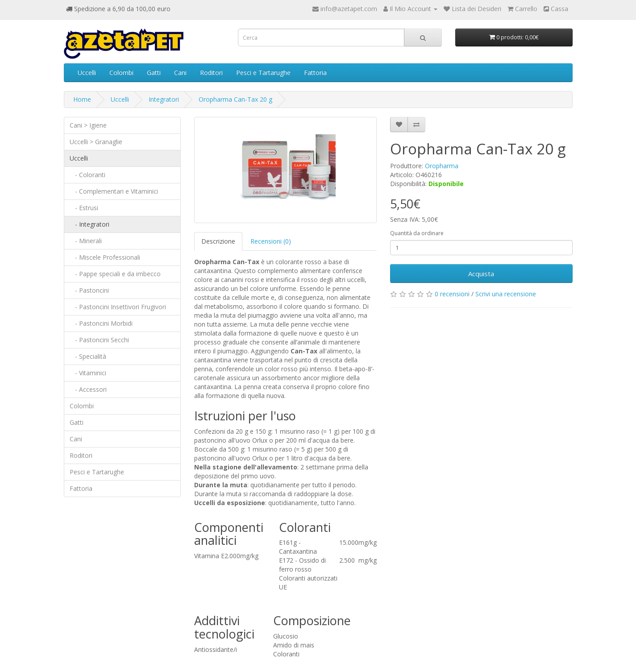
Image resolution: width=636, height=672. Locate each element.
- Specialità (88, 356)
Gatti (154, 73)
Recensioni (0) (271, 241)
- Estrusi (84, 208)
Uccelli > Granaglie (96, 142)
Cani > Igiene (88, 125)
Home (82, 99)
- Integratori (89, 224)
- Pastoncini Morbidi (101, 323)
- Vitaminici (88, 373)
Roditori (211, 73)
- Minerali (86, 241)
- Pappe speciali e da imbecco (115, 274)
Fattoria (315, 73)
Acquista (481, 274)
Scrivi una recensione (506, 294)
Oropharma (442, 166)
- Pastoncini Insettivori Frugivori (118, 307)
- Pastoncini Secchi (99, 340)
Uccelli (87, 73)
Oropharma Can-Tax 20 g (235, 99)
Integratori (164, 99)
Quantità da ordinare (417, 233)
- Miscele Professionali (105, 257)
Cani (180, 73)
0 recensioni (452, 294)
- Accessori (88, 389)
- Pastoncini (89, 290)
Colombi (121, 73)
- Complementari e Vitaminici (114, 191)
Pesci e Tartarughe (263, 73)
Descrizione (218, 241)
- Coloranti (87, 175)
